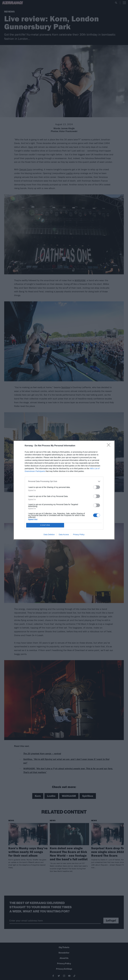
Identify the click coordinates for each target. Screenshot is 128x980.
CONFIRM (45, 525)
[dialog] (64, 490)
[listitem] (64, 481)
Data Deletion (49, 534)
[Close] (109, 446)
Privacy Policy (79, 534)
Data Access (64, 534)
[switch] (97, 487)
